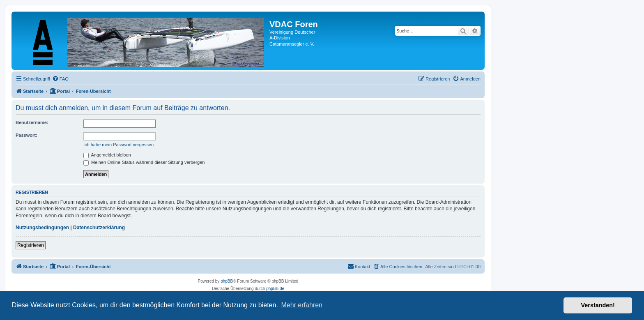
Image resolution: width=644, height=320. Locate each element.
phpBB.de (275, 289)
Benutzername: (32, 122)
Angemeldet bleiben (107, 155)
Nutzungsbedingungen (42, 228)
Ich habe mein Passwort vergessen (118, 145)
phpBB (227, 281)
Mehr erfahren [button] (302, 305)
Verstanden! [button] (598, 305)
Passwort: (26, 135)
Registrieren (31, 245)
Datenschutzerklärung (99, 228)
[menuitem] (60, 79)
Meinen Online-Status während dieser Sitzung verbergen (144, 162)
